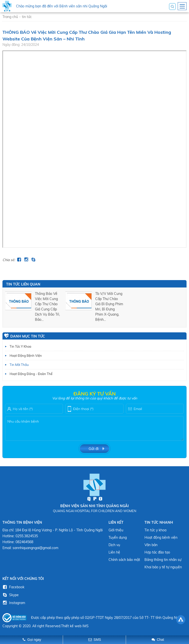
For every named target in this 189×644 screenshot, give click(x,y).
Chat (160, 640)
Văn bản (151, 545)
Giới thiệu (116, 530)
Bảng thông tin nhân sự (163, 560)
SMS (97, 640)
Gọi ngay (34, 640)
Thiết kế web (71, 626)
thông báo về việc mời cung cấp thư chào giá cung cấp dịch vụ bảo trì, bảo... (47, 307)
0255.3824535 (27, 536)
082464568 (24, 542)
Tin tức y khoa (20, 346)
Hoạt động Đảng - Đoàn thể (31, 374)
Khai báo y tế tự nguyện (163, 567)
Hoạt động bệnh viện (26, 356)
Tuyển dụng (118, 537)
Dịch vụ (114, 545)
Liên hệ (114, 552)
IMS (86, 626)
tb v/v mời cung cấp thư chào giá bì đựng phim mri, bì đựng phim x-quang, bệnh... (109, 307)
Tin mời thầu (19, 365)
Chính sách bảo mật (124, 560)
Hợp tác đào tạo (157, 552)
